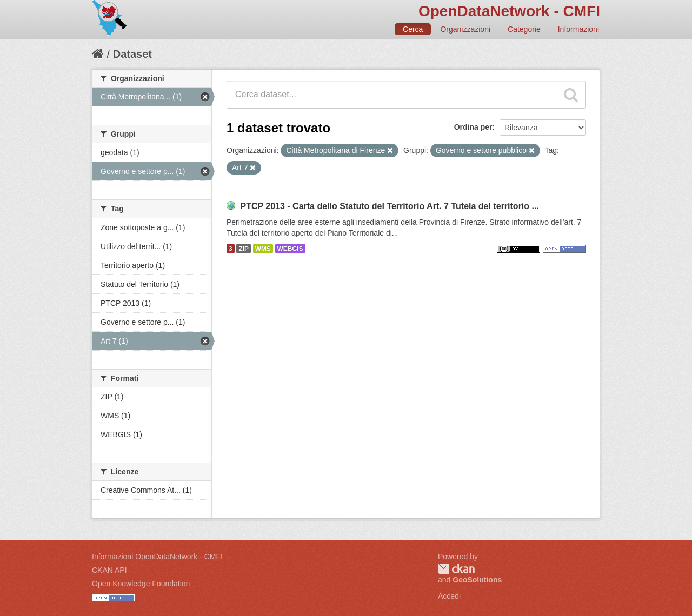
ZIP (243, 249)
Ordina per (473, 127)
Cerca (413, 29)
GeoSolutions (477, 580)
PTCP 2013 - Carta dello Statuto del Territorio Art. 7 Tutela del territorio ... (389, 206)
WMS (263, 249)
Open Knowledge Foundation (141, 584)
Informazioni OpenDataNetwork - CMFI (157, 557)
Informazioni (578, 29)
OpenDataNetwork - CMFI (509, 11)
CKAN (456, 569)
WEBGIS (290, 249)
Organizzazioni (465, 29)
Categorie (524, 29)
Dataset (132, 54)
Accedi (449, 596)
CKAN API (109, 570)
